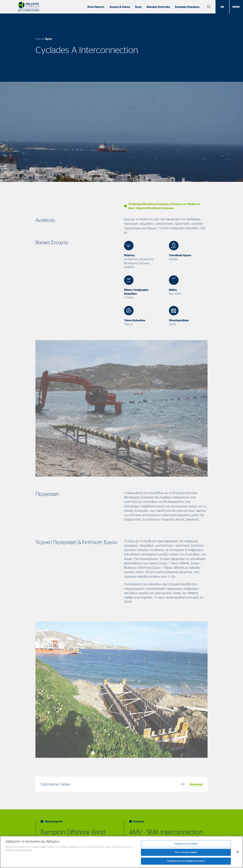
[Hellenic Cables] (29, 7)
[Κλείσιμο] (238, 853)
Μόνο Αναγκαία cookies (186, 854)
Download (196, 784)
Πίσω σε (44, 39)
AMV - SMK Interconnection (166, 832)
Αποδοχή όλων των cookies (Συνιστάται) (186, 862)
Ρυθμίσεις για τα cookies (186, 845)
